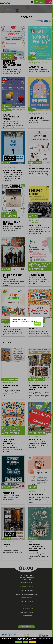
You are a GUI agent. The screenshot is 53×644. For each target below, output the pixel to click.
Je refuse (25, 642)
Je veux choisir (33, 642)
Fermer (38, 324)
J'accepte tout (19, 642)
